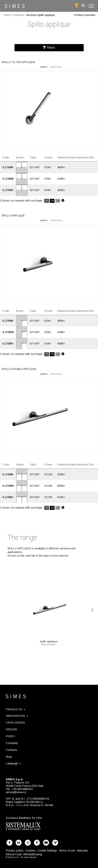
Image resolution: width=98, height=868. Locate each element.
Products (18, 15)
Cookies (30, 850)
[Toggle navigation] (91, 6)
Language (13, 763)
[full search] (76, 6)
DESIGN (11, 729)
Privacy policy (15, 850)
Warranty (82, 850)
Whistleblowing (33, 854)
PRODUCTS (15, 709)
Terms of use (67, 850)
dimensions (56, 67)
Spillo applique (49, 640)
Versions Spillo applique (41, 15)
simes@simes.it (16, 792)
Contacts (11, 750)
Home (7, 15)
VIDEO (10, 736)
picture (44, 67)
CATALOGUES (15, 722)
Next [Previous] (92, 610)
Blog (9, 757)
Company (12, 743)
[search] (83, 6)
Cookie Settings (47, 850)
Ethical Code (14, 854)
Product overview (85, 15)
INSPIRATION (17, 716)
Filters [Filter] (49, 48)
